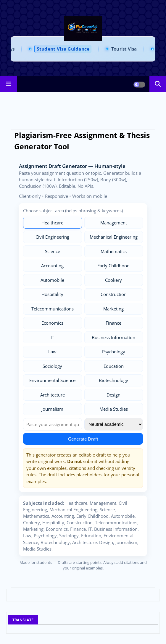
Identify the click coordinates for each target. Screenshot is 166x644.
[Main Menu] (9, 84)
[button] (158, 84)
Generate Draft (83, 439)
